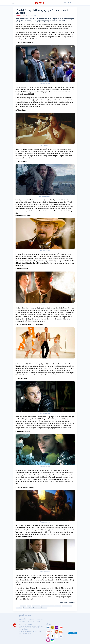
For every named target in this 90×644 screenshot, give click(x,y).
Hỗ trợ (39, 635)
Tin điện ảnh (19, 15)
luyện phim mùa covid (42, 608)
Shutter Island (19, 608)
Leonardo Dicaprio (36, 606)
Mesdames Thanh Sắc (40, 617)
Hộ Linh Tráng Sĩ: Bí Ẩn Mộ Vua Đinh (31, 621)
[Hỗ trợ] (71, 3)
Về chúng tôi (22, 635)
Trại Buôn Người (40, 621)
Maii (24, 15)
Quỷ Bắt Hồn (22, 619)
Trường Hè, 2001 (31, 617)
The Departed (23, 606)
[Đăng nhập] (77, 3)
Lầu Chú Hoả (22, 617)
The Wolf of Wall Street (67, 606)
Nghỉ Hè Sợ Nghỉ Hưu (22, 621)
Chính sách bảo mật (31, 635)
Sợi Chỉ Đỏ (40, 619)
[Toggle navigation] (13, 3)
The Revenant (58, 606)
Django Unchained (45, 606)
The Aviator (52, 606)
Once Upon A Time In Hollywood (30, 608)
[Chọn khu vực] (65, 3)
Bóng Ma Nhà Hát (31, 619)
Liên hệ (20, 637)
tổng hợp (29, 606)
